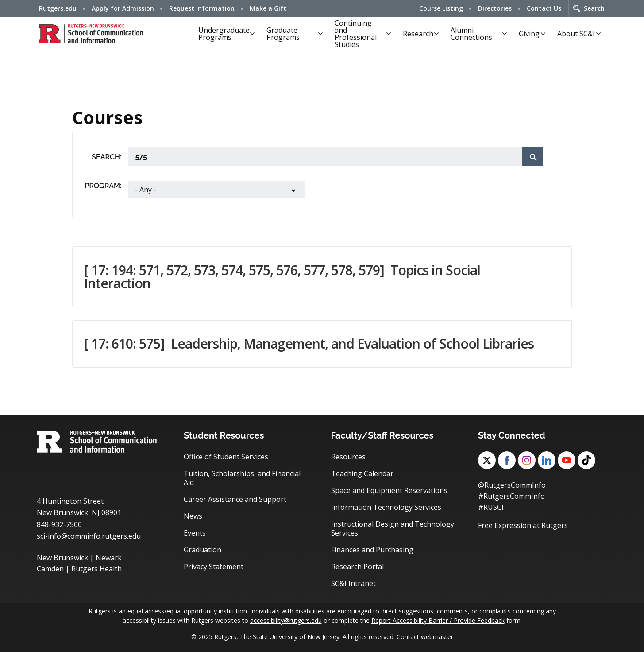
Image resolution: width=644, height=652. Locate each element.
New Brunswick (62, 558)
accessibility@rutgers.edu (286, 620)
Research (418, 34)
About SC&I (576, 34)
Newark (109, 558)
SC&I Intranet (353, 583)
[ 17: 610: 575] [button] (309, 343)
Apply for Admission (123, 8)
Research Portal (357, 567)
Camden (50, 568)
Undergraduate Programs (224, 34)
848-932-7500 (59, 524)
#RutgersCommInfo (511, 496)
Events (195, 533)
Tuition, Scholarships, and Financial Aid (242, 478)
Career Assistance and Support (235, 499)
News (193, 516)
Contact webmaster (425, 637)
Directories (495, 8)
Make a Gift (268, 8)
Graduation (202, 550)
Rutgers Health (96, 568)
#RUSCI (491, 506)
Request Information (202, 8)
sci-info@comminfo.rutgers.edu (89, 536)
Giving (529, 34)
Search (594, 8)
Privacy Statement (214, 567)
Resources (348, 457)
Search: (106, 157)
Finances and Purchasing (372, 550)
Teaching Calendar (362, 473)
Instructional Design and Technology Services (393, 528)
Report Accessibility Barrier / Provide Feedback (438, 620)
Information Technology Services (386, 507)
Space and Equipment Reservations (389, 490)
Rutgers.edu (58, 8)
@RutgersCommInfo (512, 485)
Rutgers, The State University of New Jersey (277, 637)
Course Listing (441, 8)
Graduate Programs (283, 34)
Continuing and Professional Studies (356, 34)
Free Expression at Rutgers (523, 524)
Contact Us (544, 8)
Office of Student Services (226, 457)
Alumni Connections (471, 34)
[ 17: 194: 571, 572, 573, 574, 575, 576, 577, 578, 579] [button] (282, 277)
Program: (103, 186)
